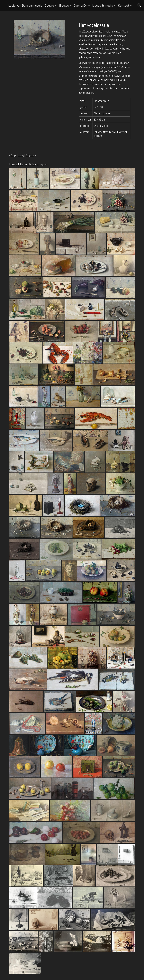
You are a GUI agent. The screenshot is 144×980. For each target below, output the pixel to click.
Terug (21, 155)
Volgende (30, 155)
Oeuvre (50, 5)
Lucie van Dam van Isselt (25, 5)
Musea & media (104, 5)
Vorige (13, 155)
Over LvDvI (82, 5)
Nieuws (65, 5)
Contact (125, 5)
